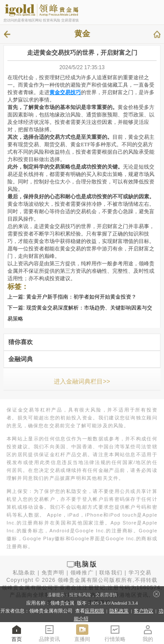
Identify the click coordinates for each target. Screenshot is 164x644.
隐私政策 (119, 611)
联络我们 (111, 573)
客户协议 (143, 611)
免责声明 (53, 573)
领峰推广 (82, 573)
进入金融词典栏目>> (82, 381)
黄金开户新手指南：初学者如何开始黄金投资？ (81, 297)
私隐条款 (24, 573)
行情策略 (115, 633)
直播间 (82, 633)
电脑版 (86, 564)
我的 (148, 633)
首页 (17, 633)
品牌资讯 (49, 633)
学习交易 (140, 573)
